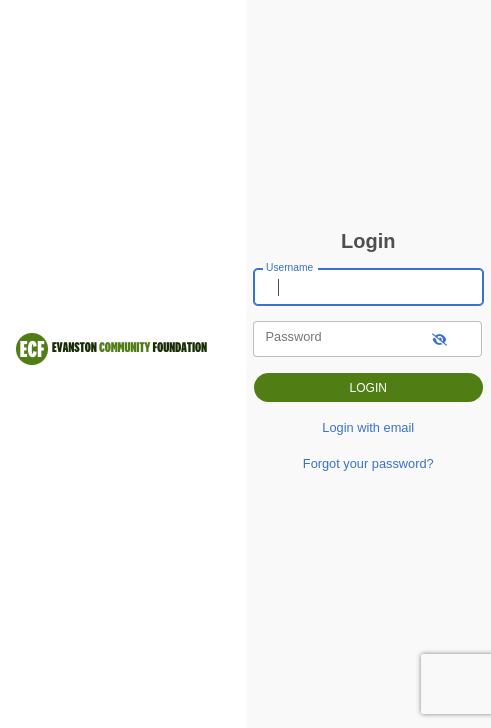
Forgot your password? (368, 463)
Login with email (368, 427)
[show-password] (439, 338)
